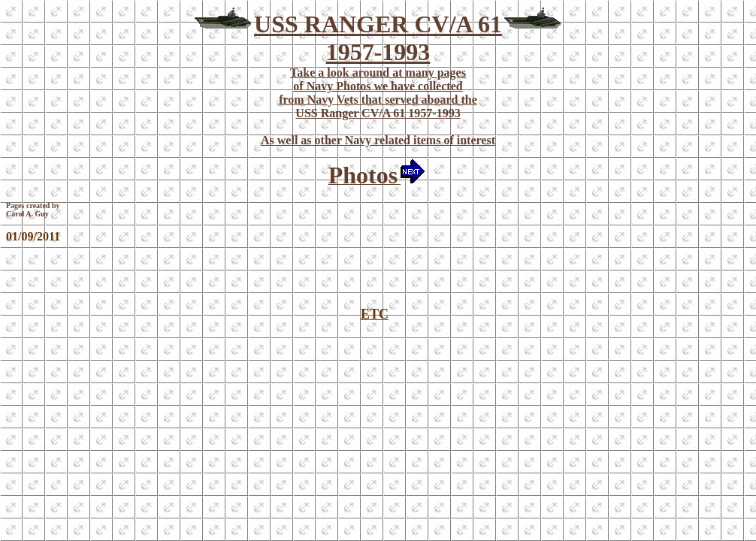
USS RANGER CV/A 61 (378, 24)
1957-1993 (378, 52)
